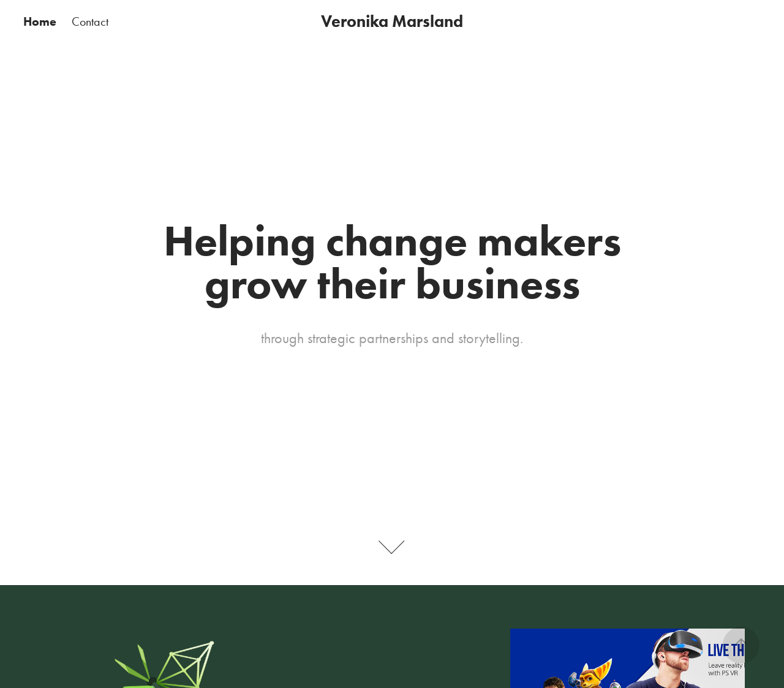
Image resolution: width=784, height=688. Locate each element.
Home (40, 21)
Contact (90, 21)
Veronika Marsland (392, 21)
